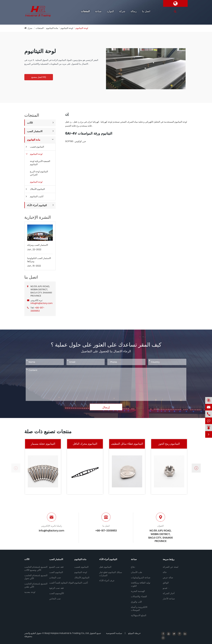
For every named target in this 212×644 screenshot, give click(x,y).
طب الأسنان (136, 572)
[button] (196, 468)
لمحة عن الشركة (170, 567)
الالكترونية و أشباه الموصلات (139, 609)
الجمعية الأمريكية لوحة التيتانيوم (40, 163)
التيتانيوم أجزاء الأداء (37, 205)
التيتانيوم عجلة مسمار (43, 444)
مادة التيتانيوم (52, 28)
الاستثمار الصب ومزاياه (38, 245)
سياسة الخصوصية (114, 633)
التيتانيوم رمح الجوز (169, 444)
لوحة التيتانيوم (67, 28)
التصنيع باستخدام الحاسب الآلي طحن (36, 585)
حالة (165, 572)
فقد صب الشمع (56, 567)
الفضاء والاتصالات (139, 597)
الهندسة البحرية (138, 591)
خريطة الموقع (134, 633)
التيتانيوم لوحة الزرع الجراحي (39, 173)
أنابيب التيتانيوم (37, 196)
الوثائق (166, 583)
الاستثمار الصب (35, 131)
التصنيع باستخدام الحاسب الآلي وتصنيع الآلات (36, 569)
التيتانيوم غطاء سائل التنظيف (127, 444)
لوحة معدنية (30, 592)
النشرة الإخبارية (38, 217)
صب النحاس (55, 599)
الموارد (110, 11)
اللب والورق (136, 602)
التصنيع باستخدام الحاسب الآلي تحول (36, 577)
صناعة (98, 11)
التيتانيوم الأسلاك (37, 189)
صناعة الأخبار (169, 599)
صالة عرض (168, 578)
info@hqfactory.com (42, 303)
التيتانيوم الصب (56, 572)
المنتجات (85, 11)
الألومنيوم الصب (57, 593)
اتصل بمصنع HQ (39, 77)
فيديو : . (166, 588)
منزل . (30, 28)
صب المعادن (55, 578)
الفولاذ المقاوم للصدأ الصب (62, 583)
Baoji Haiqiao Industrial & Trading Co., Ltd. (67, 633)
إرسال (106, 407)
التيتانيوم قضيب (37, 147)
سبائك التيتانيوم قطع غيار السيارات (111, 574)
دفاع (133, 567)
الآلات (30, 123)
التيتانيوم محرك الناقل (85, 444)
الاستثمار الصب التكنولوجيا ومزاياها (39, 260)
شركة (122, 11)
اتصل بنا (146, 11)
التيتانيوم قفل (105, 567)
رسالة (134, 11)
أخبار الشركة (169, 593)
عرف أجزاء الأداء (107, 581)
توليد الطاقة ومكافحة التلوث (141, 584)
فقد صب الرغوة (56, 588)
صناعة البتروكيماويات (141, 578)
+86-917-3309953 (37, 309)
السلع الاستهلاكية (139, 615)
